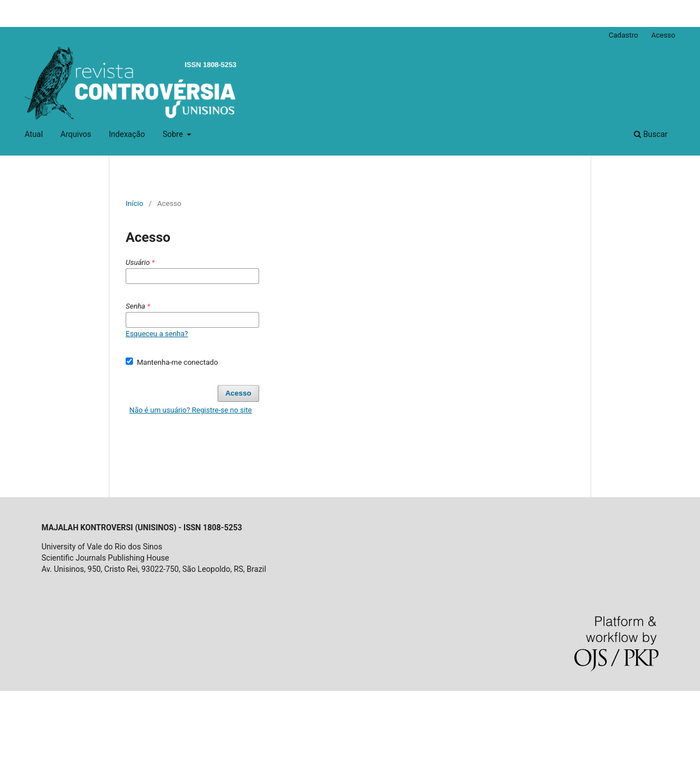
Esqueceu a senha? (157, 334)
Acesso (663, 35)
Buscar (651, 134)
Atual (34, 134)
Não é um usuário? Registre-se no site (191, 410)
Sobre (174, 134)
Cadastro (623, 35)
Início (134, 203)
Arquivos (76, 134)
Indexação (127, 134)
